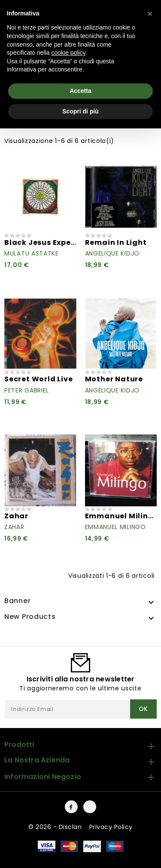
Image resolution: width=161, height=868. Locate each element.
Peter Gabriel (27, 390)
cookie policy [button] (68, 53)
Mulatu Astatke (32, 253)
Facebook (71, 807)
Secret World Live (39, 379)
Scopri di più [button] (80, 111)
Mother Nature (114, 379)
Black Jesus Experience (50, 242)
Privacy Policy (111, 827)
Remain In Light (116, 242)
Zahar (16, 516)
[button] (150, 14)
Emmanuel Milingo (122, 516)
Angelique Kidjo (112, 253)
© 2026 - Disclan (56, 827)
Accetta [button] (80, 91)
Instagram (90, 807)
